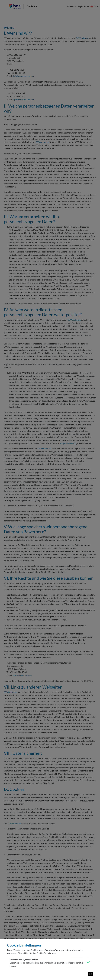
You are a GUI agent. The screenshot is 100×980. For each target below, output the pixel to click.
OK (90, 974)
